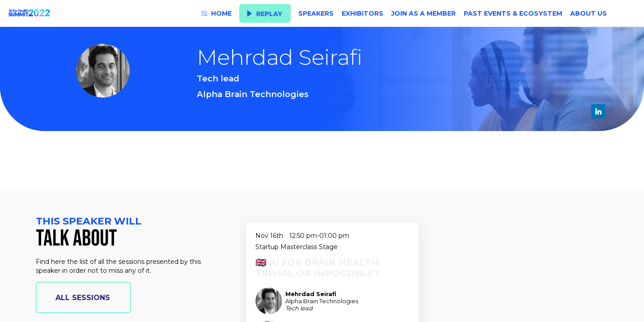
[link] (216, 13)
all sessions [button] (83, 298)
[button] (265, 14)
